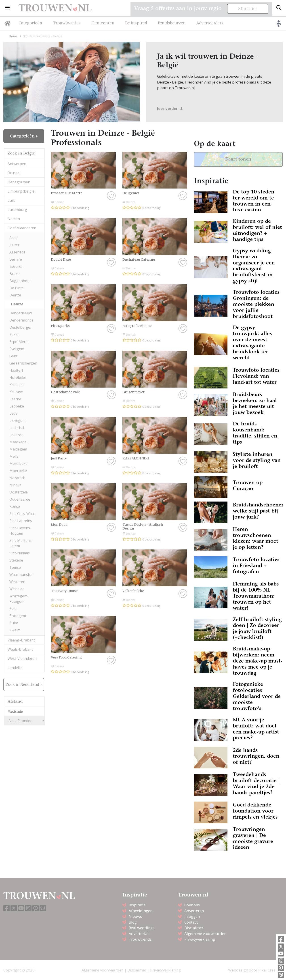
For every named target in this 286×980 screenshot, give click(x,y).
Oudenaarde (20, 499)
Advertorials (140, 934)
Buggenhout (20, 281)
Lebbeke (17, 406)
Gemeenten (103, 23)
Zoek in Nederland (23, 684)
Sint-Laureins (21, 521)
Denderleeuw (21, 313)
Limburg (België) (22, 191)
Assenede (17, 252)
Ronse (15, 506)
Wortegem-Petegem (19, 599)
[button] (7, 8)
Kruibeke (17, 385)
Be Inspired (136, 23)
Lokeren (16, 435)
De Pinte (17, 288)
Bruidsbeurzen (172, 23)
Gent (13, 356)
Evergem (17, 349)
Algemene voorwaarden (205, 934)
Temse (15, 567)
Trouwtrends (140, 939)
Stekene (16, 560)
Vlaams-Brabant (21, 640)
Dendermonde (21, 320)
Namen (14, 219)
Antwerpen (17, 164)
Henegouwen (19, 182)
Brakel (15, 274)
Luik (11, 200)
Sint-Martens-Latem (21, 543)
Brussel (14, 173)
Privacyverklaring (200, 939)
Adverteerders (210, 23)
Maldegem (18, 449)
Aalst (14, 238)
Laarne (15, 399)
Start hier (248, 9)
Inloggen (192, 916)
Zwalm (15, 630)
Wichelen (17, 589)
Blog (133, 922)
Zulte (14, 623)
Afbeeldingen (141, 911)
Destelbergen (21, 327)
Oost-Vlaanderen (22, 228)
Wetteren (17, 582)
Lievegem (17, 420)
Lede (13, 413)
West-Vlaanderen (22, 658)
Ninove (15, 485)
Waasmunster (21, 575)
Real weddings (142, 928)
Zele (13, 609)
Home (13, 36)
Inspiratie (137, 905)
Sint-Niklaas (20, 553)
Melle (14, 456)
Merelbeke (18, 463)
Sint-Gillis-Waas (22, 514)
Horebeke (18, 377)
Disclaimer (194, 928)
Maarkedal (18, 442)
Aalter (14, 245)
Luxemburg (17, 210)
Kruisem (16, 392)
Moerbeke (18, 471)
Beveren (16, 266)
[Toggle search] (279, 8)
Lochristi (17, 428)
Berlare (16, 259)
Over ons (192, 905)
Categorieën (30, 23)
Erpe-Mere (18, 342)
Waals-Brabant (20, 649)
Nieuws (135, 916)
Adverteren (194, 911)
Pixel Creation (270, 970)
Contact (191, 922)
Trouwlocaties (67, 23)
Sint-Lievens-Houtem (20, 531)
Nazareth (17, 478)
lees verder (170, 108)
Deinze (15, 295)
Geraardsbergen (23, 363)
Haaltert (16, 370)
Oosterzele (19, 492)
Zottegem (18, 616)
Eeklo (14, 335)
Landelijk (15, 668)
